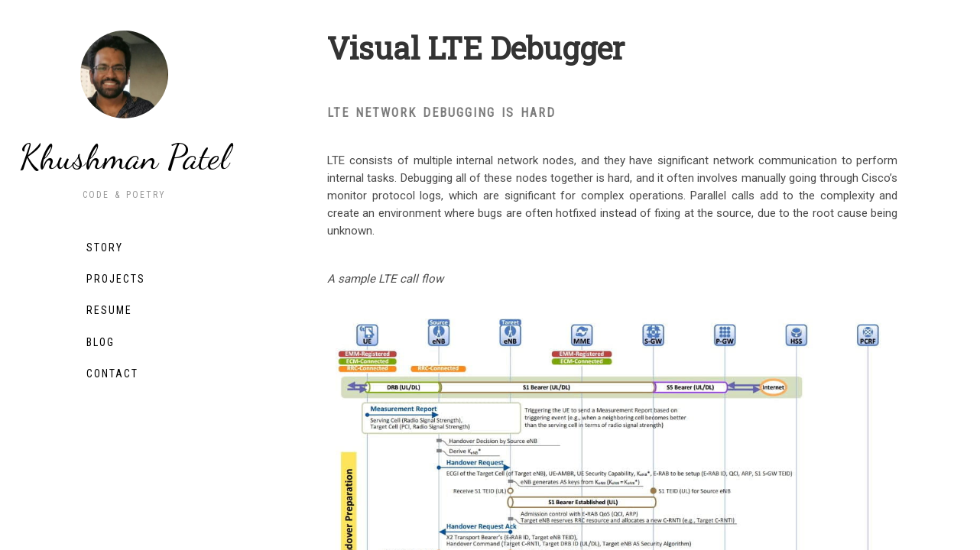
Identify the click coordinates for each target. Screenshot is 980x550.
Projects (116, 279)
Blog (101, 342)
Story (105, 247)
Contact (112, 374)
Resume (109, 310)
